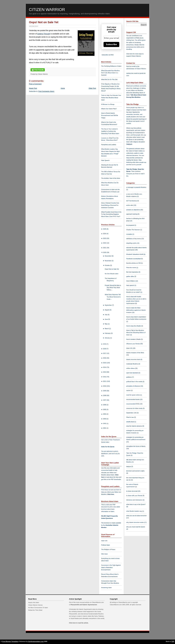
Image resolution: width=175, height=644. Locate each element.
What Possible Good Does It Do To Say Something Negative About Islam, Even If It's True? (111, 214)
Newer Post (33, 88)
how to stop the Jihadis (134, 326)
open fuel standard (132, 373)
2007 (105, 400)
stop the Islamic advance (134, 426)
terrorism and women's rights (135, 471)
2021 (105, 248)
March (107, 329)
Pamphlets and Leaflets (109, 145)
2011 (105, 381)
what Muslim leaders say (134, 511)
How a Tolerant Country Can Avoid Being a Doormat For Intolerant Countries (110, 205)
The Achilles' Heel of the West (111, 178)
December (108, 256)
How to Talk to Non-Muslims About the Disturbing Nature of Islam (136, 333)
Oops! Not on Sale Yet (44, 22)
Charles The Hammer (133, 230)
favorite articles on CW (134, 263)
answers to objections (133, 210)
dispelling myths (132, 243)
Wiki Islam (104, 554)
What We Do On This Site (109, 79)
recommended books (133, 399)
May (106, 324)
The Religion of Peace (108, 549)
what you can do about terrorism (136, 516)
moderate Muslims (132, 364)
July (106, 315)
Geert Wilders (131, 281)
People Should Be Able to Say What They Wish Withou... (113, 288)
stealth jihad (130, 422)
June (107, 319)
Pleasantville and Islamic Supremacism (84, 605)
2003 (105, 419)
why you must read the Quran (136, 527)
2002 (105, 423)
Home (63, 88)
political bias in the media (134, 382)
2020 (105, 252)
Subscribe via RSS (108, 55)
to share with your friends (134, 496)
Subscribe (111, 44)
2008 (105, 395)
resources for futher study (135, 408)
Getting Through (44, 34)
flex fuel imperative (132, 272)
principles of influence (133, 386)
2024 (105, 234)
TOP (173, 641)
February (108, 333)
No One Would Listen (112, 274)
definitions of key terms (134, 239)
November (108, 261)
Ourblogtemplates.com (36, 641)
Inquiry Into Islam (34, 602)
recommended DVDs (133, 404)
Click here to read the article (79, 623)
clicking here (130, 40)
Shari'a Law (130, 417)
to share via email (132, 491)
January (108, 338)
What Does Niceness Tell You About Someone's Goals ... (113, 297)
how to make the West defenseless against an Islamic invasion (136, 310)
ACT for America (132, 201)
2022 (105, 243)
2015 (105, 363)
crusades (129, 234)
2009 (105, 391)
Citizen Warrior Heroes (35, 605)
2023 (105, 238)
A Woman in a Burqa (108, 104)
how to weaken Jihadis (134, 339)
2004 (105, 414)
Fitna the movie (131, 268)
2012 (105, 377)
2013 (105, 372)
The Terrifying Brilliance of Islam (111, 66)
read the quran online (133, 395)
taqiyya (129, 144)
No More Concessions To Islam (38, 608)
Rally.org (139, 38)
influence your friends (133, 344)
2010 (105, 386)
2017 (105, 353)
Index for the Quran (108, 447)
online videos (131, 368)
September (108, 305)
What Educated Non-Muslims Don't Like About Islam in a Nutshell (110, 73)
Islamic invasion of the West (135, 353)
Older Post (92, 88)
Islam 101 (104, 541)
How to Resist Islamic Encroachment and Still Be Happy (110, 115)
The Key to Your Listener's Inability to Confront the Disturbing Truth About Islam (110, 131)
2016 (105, 358)
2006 (105, 405)
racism (129, 390)
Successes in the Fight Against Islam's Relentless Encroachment (111, 567)
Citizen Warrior (47, 10)
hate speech (130, 285)
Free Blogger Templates (10, 641)
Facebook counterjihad (134, 259)
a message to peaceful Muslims (136, 187)
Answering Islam (106, 588)
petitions (129, 377)
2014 (105, 367)
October (108, 265)
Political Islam (106, 545)
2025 (105, 229)
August (107, 310)
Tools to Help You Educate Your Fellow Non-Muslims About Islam (111, 98)
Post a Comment (35, 84)
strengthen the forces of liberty (136, 446)
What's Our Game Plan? (109, 109)
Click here (111, 494)
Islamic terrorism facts (133, 359)
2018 (105, 349)
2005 (105, 409)
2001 (105, 428)
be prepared (130, 225)
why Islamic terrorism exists (135, 522)
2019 (105, 344)
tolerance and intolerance (134, 500)
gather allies (130, 276)
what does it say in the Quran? (136, 504)
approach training (132, 214)
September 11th (132, 413)
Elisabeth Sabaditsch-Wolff (135, 254)
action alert (130, 205)
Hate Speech (105, 160)
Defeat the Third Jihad (35, 610)
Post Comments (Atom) (46, 91)
